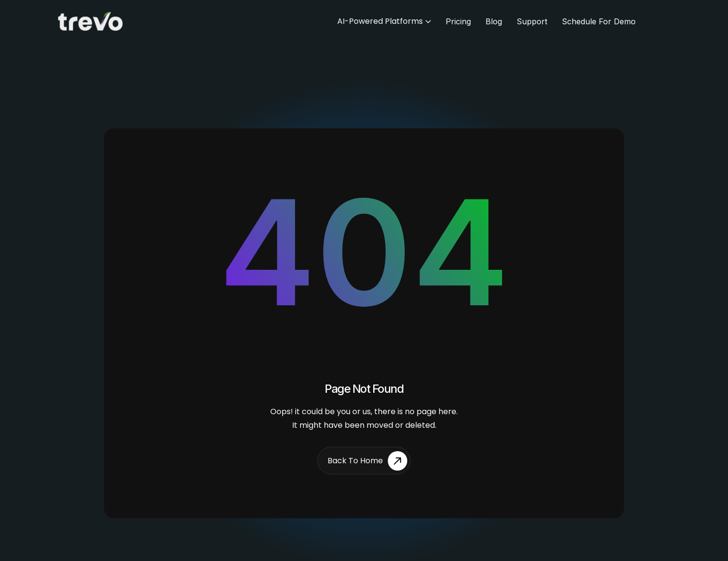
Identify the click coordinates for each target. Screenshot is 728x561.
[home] (93, 21)
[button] (384, 21)
